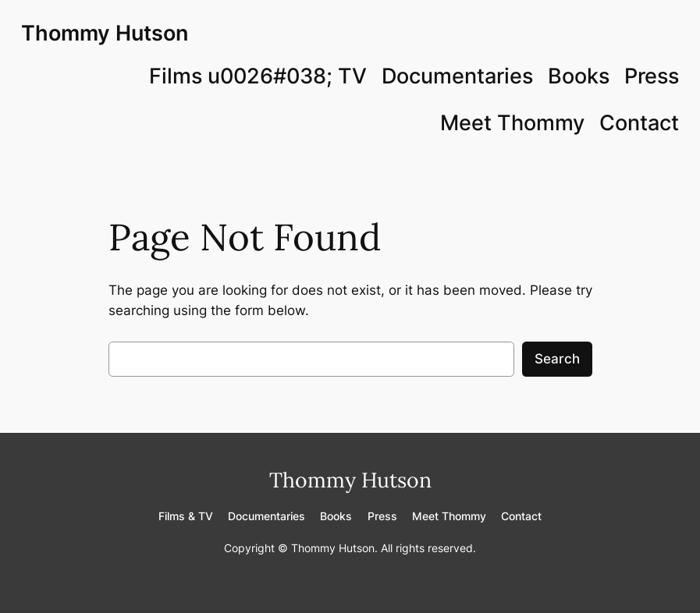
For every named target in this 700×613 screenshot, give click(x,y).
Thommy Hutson (105, 33)
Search (557, 359)
